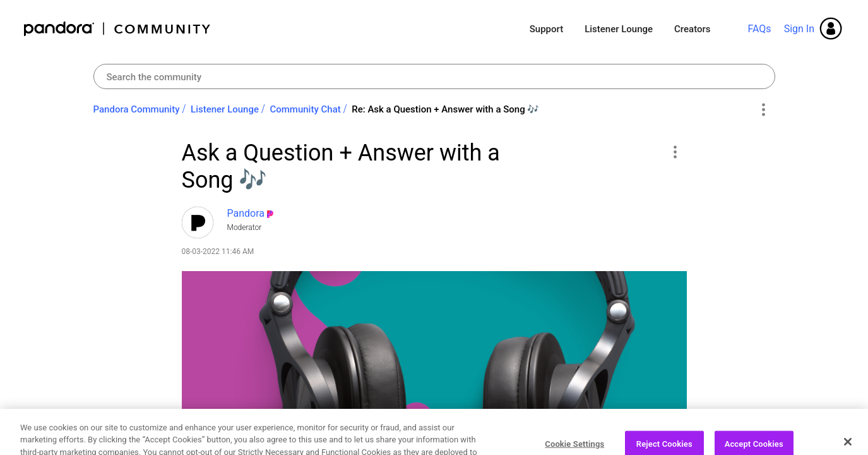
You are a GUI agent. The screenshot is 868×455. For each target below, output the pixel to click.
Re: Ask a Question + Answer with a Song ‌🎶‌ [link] (445, 109)
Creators (692, 29)
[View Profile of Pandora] (246, 213)
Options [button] (764, 110)
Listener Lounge (619, 29)
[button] (675, 152)
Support (546, 29)
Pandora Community (118, 29)
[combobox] (434, 76)
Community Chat (305, 109)
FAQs (759, 29)
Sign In (799, 29)
